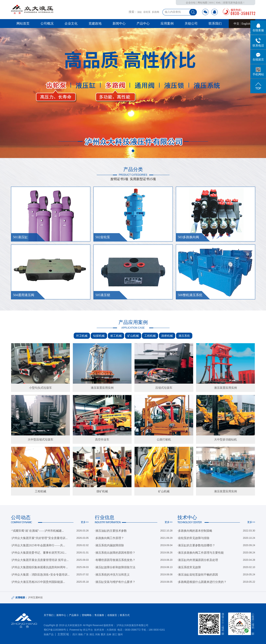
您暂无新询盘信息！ (234, 3)
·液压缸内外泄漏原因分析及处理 (198, 560)
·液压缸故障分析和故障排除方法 (115, 567)
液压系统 (184, 336)
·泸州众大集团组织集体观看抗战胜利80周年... (39, 567)
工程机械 (150, 336)
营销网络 (87, 615)
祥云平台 (88, 630)
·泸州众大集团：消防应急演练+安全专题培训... (40, 575)
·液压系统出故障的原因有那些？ (115, 553)
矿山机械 (133, 336)
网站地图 (203, 3)
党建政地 (95, 23)
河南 (97, 634)
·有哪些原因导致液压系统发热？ (115, 560)
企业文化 (71, 23)
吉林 (109, 634)
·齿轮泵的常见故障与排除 (194, 538)
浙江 (115, 634)
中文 (237, 24)
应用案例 (167, 23)
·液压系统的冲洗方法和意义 (112, 575)
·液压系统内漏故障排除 (109, 545)
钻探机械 (99, 336)
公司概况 (47, 23)
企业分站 (191, 3)
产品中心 (143, 23)
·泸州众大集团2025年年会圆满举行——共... (38, 545)
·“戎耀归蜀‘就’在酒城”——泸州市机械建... (37, 531)
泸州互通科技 (35, 597)
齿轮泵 (147, 12)
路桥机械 (167, 336)
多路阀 (155, 12)
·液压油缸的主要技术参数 (111, 531)
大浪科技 (111, 630)
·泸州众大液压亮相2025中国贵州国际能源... (38, 582)
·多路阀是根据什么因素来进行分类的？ (202, 582)
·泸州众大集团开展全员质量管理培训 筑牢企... (40, 560)
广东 (86, 634)
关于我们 (49, 615)
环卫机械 (82, 336)
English (246, 24)
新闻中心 (119, 23)
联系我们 (215, 23)
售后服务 (99, 615)
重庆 (103, 634)
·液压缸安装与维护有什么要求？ (115, 582)
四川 (75, 634)
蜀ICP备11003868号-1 (56, 630)
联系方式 (125, 615)
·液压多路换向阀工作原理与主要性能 (201, 553)
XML (218, 3)
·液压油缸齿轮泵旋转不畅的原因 (198, 575)
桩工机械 (116, 336)
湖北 (92, 634)
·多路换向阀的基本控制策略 (195, 531)
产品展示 (74, 615)
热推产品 (49, 634)
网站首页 (23, 23)
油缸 (140, 12)
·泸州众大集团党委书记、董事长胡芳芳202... (39, 553)
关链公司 (191, 23)
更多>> (85, 522)
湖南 (80, 634)
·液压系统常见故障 (189, 567)
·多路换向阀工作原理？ (109, 538)
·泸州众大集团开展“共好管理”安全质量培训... (39, 538)
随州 (120, 634)
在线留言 (112, 615)
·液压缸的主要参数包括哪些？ (196, 545)
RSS (211, 3)
